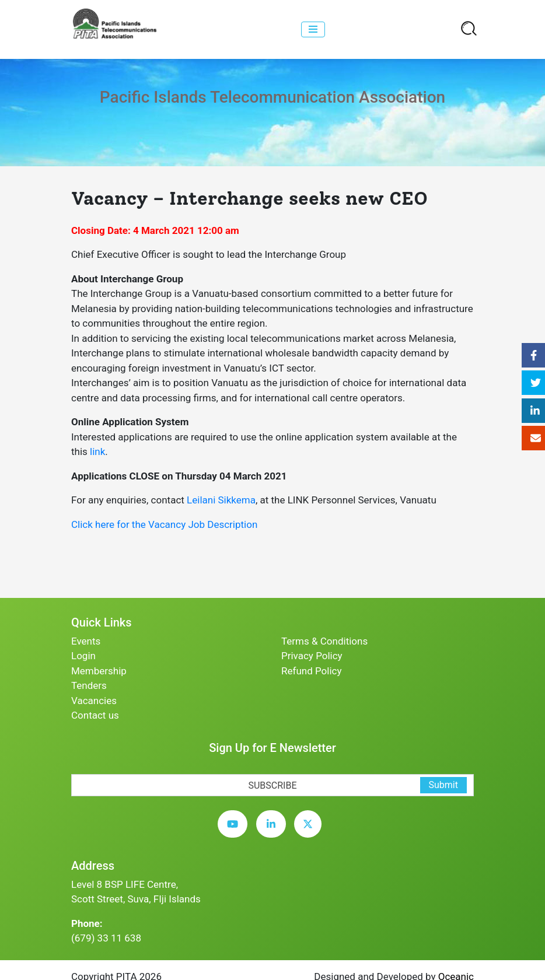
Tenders (89, 685)
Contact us (95, 715)
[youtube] (235, 833)
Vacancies (94, 701)
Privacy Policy (312, 656)
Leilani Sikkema (221, 500)
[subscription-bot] (71, 767)
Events (86, 641)
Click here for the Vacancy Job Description (164, 524)
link (97, 452)
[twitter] (311, 833)
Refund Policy (312, 671)
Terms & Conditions (324, 641)
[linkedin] (274, 833)
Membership (99, 671)
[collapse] (313, 29)
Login (83, 656)
